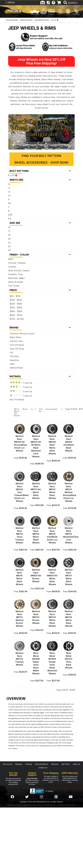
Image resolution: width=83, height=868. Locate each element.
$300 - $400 (16, 308)
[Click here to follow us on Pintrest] (56, 797)
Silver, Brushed (16, 282)
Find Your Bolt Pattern (41, 156)
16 (9, 227)
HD (11, 353)
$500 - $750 (16, 315)
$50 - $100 (15, 296)
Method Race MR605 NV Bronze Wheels (36, 576)
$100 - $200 (16, 300)
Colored (12, 267)
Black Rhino (16, 337)
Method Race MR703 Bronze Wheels (36, 617)
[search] (70, 3)
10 (9, 184)
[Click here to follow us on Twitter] (27, 797)
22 (9, 243)
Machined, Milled (16, 278)
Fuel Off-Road (17, 345)
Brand (41, 328)
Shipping (19, 764)
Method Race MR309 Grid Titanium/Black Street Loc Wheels (21, 492)
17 (9, 231)
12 (9, 192)
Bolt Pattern (41, 171)
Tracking (28, 764)
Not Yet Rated (17, 400)
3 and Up (21, 387)
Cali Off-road (16, 341)
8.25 (10, 215)
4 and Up (21, 383)
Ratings (41, 376)
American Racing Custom (22, 334)
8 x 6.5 (13, 175)
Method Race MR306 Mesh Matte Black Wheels (52, 445)
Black (11, 259)
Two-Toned (14, 286)
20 (9, 239)
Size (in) (41, 223)
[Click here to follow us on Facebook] (12, 797)
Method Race (16, 368)
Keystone (14, 360)
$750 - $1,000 (17, 319)
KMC (12, 364)
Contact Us (43, 768)
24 (9, 246)
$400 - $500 (16, 311)
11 (9, 188)
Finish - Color (41, 255)
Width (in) (41, 180)
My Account (7, 764)
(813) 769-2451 (32, 779)
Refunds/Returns (42, 764)
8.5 (10, 218)
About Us (77, 764)
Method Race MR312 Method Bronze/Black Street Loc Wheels (70, 492)
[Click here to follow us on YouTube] (71, 797)
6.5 (10, 203)
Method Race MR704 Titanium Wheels (19, 659)
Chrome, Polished (17, 263)
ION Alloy (14, 356)
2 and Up (21, 391)
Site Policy (66, 764)
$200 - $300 (16, 304)
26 (9, 250)
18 (9, 235)
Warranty (55, 764)
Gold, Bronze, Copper (19, 270)
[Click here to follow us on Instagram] (41, 797)
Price (41, 290)
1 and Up (21, 396)
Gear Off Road (17, 349)
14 (9, 196)
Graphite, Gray (15, 274)
